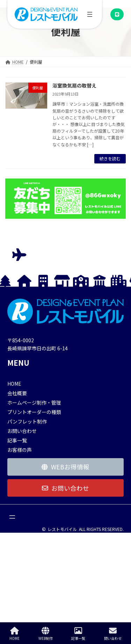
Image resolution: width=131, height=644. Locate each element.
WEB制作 (46, 634)
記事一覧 (78, 634)
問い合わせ (113, 634)
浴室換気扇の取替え (74, 85)
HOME (14, 634)
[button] (117, 14)
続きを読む (110, 158)
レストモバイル (62, 529)
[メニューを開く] (90, 14)
